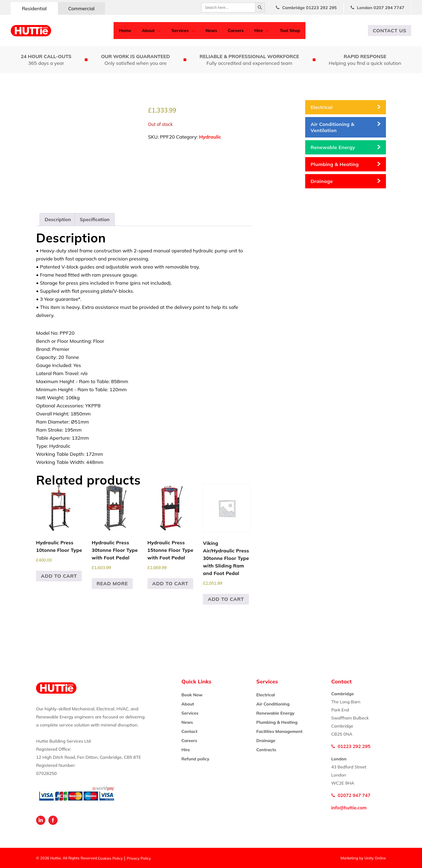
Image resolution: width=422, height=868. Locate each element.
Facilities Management (279, 731)
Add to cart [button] (59, 576)
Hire (259, 30)
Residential (34, 8)
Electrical (321, 107)
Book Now (192, 695)
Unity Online (375, 858)
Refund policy (195, 759)
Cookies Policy (110, 858)
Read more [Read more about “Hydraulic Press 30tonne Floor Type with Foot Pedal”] (112, 583)
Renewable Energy (333, 147)
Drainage (322, 181)
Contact (189, 731)
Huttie (31, 31)
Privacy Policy (139, 858)
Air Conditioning (273, 704)
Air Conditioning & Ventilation (333, 127)
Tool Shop (290, 30)
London (381, 8)
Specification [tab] (95, 219)
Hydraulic (210, 137)
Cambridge (309, 8)
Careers (236, 30)
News (211, 30)
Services (180, 30)
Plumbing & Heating (335, 164)
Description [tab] (58, 219)
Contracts (266, 750)
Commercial (81, 8)
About (148, 30)
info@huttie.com (349, 808)
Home (125, 30)
